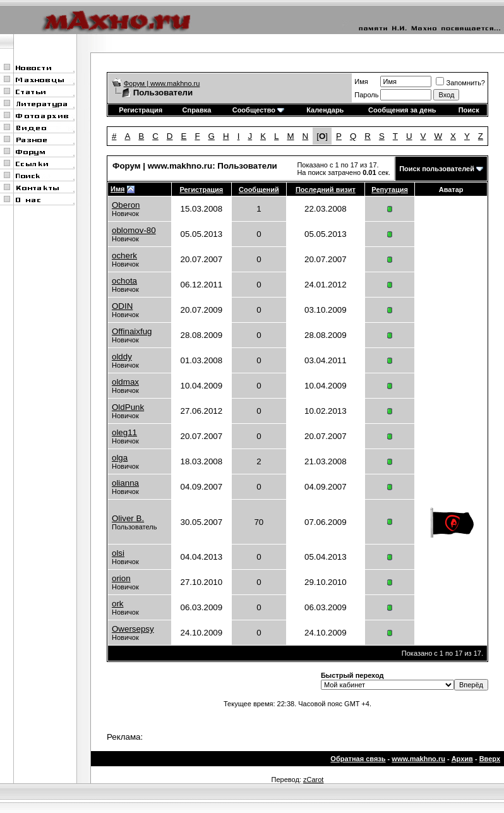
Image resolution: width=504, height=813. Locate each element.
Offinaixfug (132, 331)
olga (120, 458)
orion (121, 578)
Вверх (490, 759)
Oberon (126, 205)
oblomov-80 (134, 230)
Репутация (390, 190)
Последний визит (326, 190)
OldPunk (128, 407)
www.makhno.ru (418, 759)
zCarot (313, 780)
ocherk (124, 256)
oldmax (125, 382)
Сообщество (258, 110)
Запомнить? (460, 83)
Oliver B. (128, 518)
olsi (118, 553)
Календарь (325, 110)
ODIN (122, 306)
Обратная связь (358, 759)
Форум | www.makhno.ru (162, 83)
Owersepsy (133, 629)
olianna (125, 483)
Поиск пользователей (437, 169)
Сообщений (259, 190)
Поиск (469, 110)
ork (118, 604)
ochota (124, 281)
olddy (122, 357)
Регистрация (141, 110)
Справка (197, 110)
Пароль (366, 95)
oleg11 (124, 432)
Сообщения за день (402, 110)
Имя (361, 81)
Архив (462, 759)
